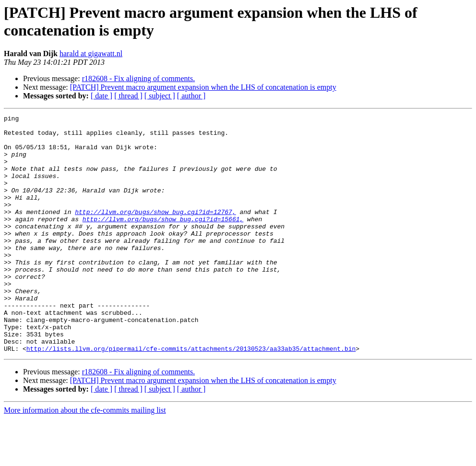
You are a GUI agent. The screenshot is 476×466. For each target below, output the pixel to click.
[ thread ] (128, 96)
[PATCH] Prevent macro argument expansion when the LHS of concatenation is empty (203, 87)
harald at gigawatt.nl (91, 54)
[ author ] (191, 96)
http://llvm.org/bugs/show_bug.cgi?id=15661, (163, 240)
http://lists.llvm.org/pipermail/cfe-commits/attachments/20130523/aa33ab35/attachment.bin (191, 396)
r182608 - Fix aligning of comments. (139, 78)
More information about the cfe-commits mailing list (85, 458)
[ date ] (101, 96)
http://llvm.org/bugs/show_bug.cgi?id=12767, (155, 232)
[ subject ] (160, 96)
